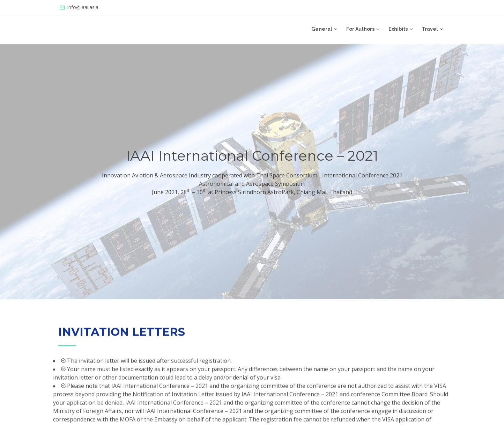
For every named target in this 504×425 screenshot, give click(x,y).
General (322, 29)
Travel (430, 29)
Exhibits (398, 29)
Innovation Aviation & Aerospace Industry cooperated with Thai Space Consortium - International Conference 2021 (252, 175)
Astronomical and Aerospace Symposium (252, 184)
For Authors (360, 29)
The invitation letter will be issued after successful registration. (149, 368)
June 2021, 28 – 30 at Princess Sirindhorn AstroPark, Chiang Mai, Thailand (252, 192)
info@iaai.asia (83, 7)
